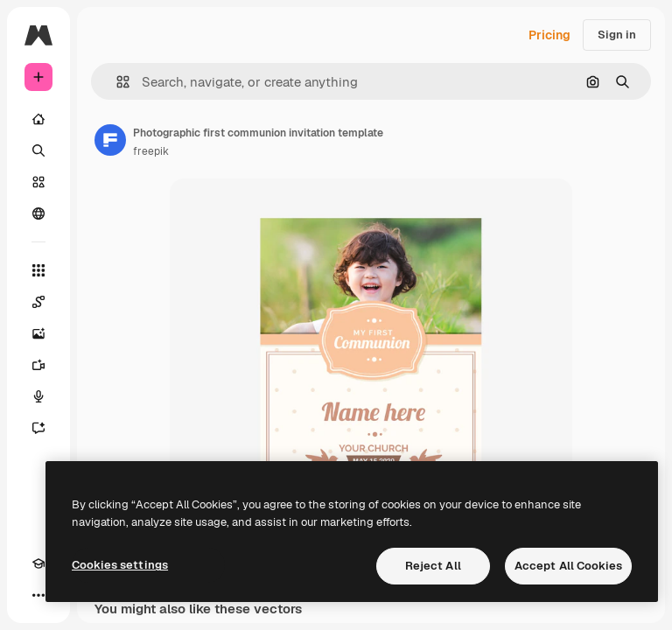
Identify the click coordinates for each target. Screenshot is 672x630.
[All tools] (38, 270)
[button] (116, 82)
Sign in (617, 35)
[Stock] (38, 182)
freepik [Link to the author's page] (151, 151)
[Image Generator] (38, 333)
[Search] (38, 150)
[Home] (38, 119)
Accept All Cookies (568, 566)
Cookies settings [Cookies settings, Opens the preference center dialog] (120, 565)
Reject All (433, 566)
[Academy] (38, 563)
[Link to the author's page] (110, 140)
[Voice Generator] (38, 396)
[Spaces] (38, 302)
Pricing (549, 35)
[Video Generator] (38, 365)
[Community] (38, 213)
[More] (38, 595)
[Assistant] (38, 428)
